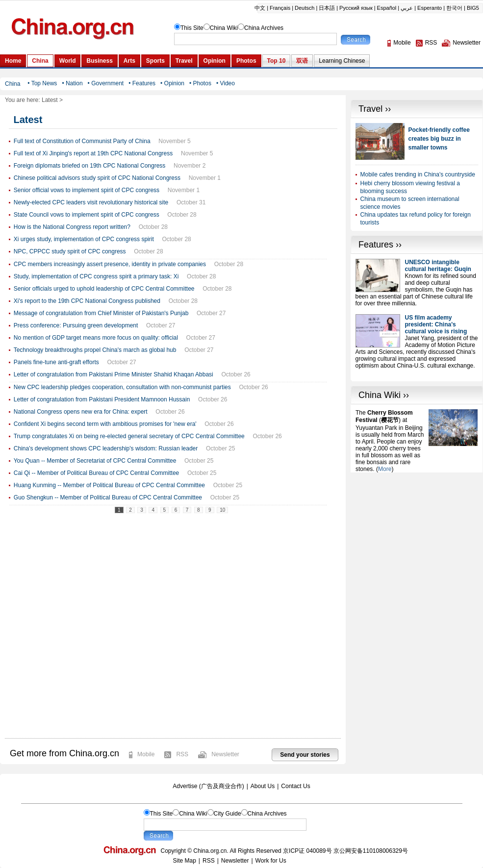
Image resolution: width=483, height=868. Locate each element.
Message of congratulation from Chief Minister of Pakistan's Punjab (101, 313)
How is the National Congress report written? (72, 227)
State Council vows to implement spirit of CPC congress (87, 215)
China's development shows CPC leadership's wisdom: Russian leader (106, 448)
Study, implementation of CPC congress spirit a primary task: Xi (96, 276)
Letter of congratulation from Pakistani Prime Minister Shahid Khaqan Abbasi (114, 374)
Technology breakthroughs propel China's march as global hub (95, 350)
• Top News (42, 83)
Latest (50, 100)
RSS (182, 754)
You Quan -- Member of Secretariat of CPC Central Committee (95, 461)
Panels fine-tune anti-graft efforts (56, 362)
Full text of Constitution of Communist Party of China (82, 141)
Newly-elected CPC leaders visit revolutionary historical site (91, 202)
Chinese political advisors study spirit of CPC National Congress (97, 178)
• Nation (72, 83)
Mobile (146, 754)
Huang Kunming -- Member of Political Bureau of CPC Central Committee (109, 485)
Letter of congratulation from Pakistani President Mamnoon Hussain (102, 399)
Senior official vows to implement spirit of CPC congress (87, 190)
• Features (142, 83)
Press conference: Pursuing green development (76, 325)
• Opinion (172, 83)
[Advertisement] (417, 534)
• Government (106, 83)
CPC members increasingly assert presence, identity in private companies (110, 264)
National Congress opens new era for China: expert (81, 412)
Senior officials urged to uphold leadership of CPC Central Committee (104, 289)
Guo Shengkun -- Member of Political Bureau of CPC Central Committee (108, 497)
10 (222, 510)
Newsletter (225, 754)
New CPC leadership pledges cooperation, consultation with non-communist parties (122, 387)
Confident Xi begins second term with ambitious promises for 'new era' (105, 424)
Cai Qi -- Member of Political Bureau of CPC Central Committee (96, 473)
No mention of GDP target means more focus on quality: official (96, 338)
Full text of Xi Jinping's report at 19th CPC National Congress (93, 153)
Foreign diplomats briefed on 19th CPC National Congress (90, 166)
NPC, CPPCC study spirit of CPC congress (70, 251)
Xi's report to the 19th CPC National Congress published (87, 301)
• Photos (200, 83)
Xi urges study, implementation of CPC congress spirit (84, 239)
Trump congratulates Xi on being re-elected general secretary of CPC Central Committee (129, 436)
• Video (226, 83)
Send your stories (305, 755)
